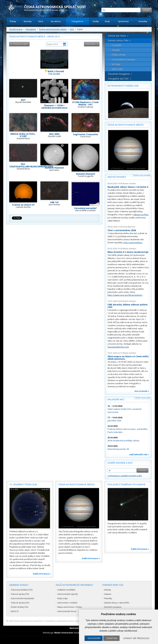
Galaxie (108, 594)
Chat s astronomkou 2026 (122, 230)
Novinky (28, 21)
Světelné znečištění (66, 590)
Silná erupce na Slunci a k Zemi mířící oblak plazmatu (128, 358)
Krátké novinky (117, 177)
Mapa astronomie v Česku (70, 607)
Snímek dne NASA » (118, 36)
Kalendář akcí (116, 399)
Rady (107, 21)
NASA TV (15, 611)
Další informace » (42, 574)
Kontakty (143, 21)
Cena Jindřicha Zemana (123, 60)
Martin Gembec (130, 184)
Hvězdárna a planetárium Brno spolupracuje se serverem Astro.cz (76, 621)
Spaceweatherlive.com (118, 347)
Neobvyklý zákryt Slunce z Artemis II (128, 187)
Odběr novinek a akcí (120, 463)
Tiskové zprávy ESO (20, 603)
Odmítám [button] (112, 638)
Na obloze (56, 21)
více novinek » (142, 391)
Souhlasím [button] (94, 638)
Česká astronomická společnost (28, 621)
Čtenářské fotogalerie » (120, 74)
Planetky (108, 598)
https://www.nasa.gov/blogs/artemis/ (125, 295)
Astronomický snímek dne (123, 86)
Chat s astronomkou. (133, 242)
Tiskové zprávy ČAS (20, 594)
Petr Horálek (54, 74)
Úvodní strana (16, 29)
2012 (72, 29)
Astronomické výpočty (68, 594)
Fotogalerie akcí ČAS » (119, 79)
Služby (96, 21)
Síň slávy (116, 64)
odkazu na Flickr (141, 215)
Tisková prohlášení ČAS (22, 590)
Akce (41, 21)
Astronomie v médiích (67, 603)
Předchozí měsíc (21, 44)
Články (13, 21)
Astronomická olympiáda (22, 598)
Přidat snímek (119, 55)
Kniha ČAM (117, 69)
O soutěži (117, 45)
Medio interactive (64, 633)
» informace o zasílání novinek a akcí (125, 476)
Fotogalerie (78, 21)
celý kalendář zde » (139, 454)
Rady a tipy (63, 598)
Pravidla (116, 50)
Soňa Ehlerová (129, 227)
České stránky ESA (20, 607)
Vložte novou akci (143, 398)
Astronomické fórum (67, 611)
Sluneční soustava (113, 607)
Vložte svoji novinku (142, 175)
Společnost (123, 21)
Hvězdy (107, 590)
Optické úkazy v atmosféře (117, 603)
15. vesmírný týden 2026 (23, 484)
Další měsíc (91, 44)
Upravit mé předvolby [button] (136, 638)
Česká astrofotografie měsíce (53, 29)
